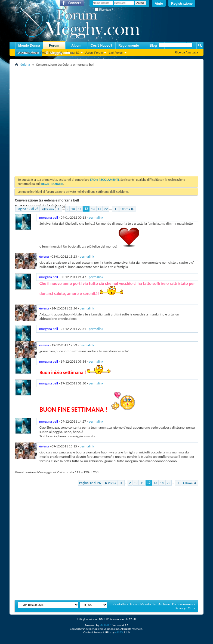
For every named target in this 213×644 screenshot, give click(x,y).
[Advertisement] (51, 119)
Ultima (127, 209)
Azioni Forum (94, 53)
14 (99, 209)
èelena (25, 64)
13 (93, 209)
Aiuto (159, 4)
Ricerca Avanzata (186, 52)
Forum (54, 46)
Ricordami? (104, 10)
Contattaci (121, 604)
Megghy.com (57, 53)
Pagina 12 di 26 (27, 209)
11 (80, 209)
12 (86, 209)
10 (73, 209)
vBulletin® (106, 625)
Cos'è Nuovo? (101, 46)
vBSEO (119, 632)
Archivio (164, 604)
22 (106, 209)
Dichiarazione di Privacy (184, 606)
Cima (191, 608)
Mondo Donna (29, 46)
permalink (96, 217)
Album (76, 46)
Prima (48, 209)
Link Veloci (116, 53)
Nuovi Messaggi (27, 53)
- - (71, 217)
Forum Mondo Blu (143, 604)
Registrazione (182, 4)
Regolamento (129, 46)
